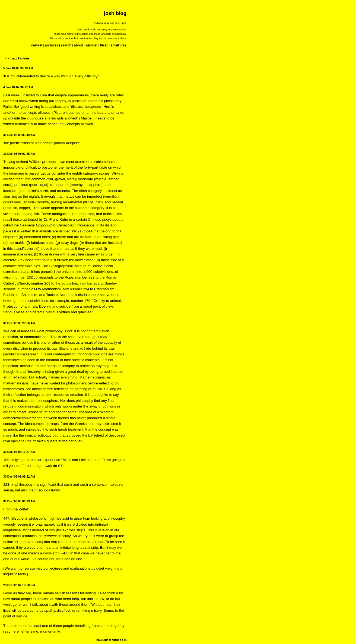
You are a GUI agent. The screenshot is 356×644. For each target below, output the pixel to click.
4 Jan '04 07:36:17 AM (18, 87)
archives (52, 45)
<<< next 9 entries (17, 58)
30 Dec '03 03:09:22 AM (19, 476)
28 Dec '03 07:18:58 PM (19, 585)
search (66, 45)
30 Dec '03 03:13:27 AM (19, 452)
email (115, 45)
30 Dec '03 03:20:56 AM (19, 323)
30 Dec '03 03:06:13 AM (19, 501)
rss (124, 45)
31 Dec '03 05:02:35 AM (19, 154)
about (79, 45)
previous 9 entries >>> (112, 640)
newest (37, 45)
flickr (104, 45)
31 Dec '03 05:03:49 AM (19, 135)
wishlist (91, 45)
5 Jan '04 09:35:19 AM (18, 68)
